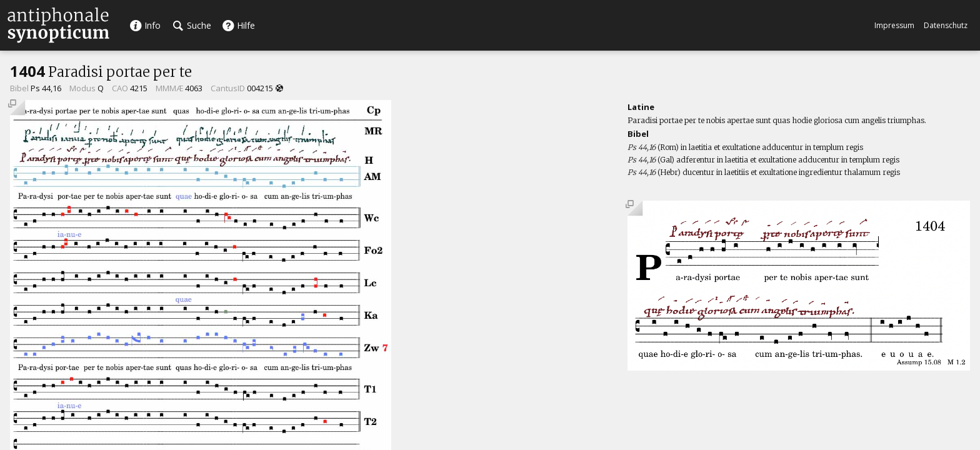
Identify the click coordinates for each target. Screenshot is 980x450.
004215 (260, 88)
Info (145, 25)
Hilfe (238, 25)
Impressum (894, 25)
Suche (192, 25)
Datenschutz (946, 25)
